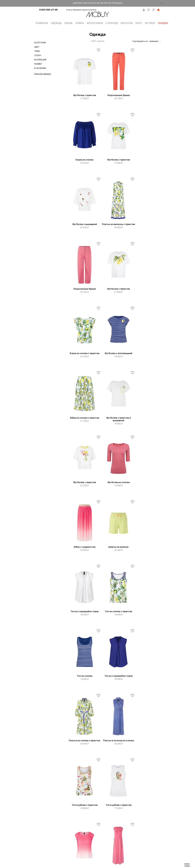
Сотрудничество (91, 838)
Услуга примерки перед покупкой (81, 10)
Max (117, 812)
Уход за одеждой (92, 833)
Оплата (87, 823)
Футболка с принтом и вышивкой (144, 298)
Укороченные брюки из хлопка (144, 701)
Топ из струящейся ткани (113, 431)
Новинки (42, 23)
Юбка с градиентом (144, 364)
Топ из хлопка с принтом (144, 431)
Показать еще (114, 725)
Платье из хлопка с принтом (144, 500)
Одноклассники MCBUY (154, 812)
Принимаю (134, 768)
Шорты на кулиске (83, 431)
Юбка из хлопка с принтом (113, 297)
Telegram (120, 807)
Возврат (87, 828)
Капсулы (127, 23)
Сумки (80, 23)
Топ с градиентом (83, 633)
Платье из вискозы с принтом (144, 164)
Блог (139, 23)
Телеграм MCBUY (151, 817)
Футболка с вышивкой (113, 163)
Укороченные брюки (113, 96)
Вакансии (60, 817)
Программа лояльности (66, 823)
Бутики (150, 23)
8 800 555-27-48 (48, 10)
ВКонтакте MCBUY (152, 807)
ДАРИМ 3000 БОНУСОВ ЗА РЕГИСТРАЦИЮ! (98, 3)
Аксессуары (95, 23)
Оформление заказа (93, 812)
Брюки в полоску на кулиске (113, 701)
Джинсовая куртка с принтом (144, 634)
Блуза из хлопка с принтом (144, 230)
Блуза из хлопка (144, 96)
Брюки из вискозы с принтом (83, 701)
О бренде (112, 23)
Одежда (56, 23)
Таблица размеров (92, 807)
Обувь (68, 23)
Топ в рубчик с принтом (113, 566)
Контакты (60, 812)
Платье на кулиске (113, 633)
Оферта (59, 828)
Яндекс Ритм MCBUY (153, 823)
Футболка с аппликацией (83, 297)
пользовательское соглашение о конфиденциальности (139, 768)
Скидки (163, 23)
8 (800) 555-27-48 (104, 778)
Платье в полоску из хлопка (83, 567)
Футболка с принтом (83, 96)
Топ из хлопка (83, 498)
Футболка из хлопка (113, 364)
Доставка (88, 817)
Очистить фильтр (43, 74)
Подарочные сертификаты (68, 841)
